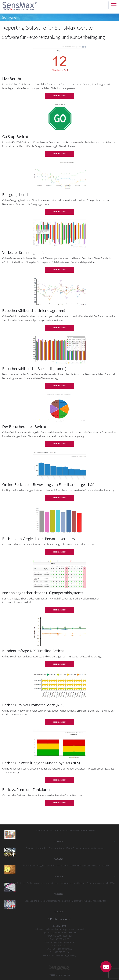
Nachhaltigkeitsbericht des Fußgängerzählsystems (43, 593)
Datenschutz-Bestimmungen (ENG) (60, 955)
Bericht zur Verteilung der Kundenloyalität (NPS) (41, 763)
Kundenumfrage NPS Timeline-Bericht (33, 651)
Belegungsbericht (16, 194)
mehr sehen (59, 96)
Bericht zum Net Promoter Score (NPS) (33, 705)
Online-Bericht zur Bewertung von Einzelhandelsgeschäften (50, 485)
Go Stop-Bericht (15, 137)
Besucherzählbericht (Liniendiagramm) (34, 310)
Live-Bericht (12, 79)
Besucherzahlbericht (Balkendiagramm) (34, 369)
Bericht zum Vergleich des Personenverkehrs (38, 539)
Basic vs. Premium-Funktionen (27, 790)
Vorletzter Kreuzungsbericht (25, 252)
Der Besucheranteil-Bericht (24, 427)
